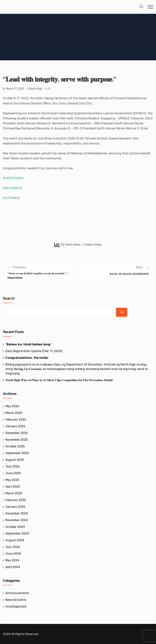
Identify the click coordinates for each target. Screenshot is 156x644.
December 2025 (17, 433)
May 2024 (12, 560)
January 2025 (15, 507)
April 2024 (13, 567)
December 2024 (17, 513)
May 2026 (12, 406)
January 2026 (15, 426)
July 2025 (13, 466)
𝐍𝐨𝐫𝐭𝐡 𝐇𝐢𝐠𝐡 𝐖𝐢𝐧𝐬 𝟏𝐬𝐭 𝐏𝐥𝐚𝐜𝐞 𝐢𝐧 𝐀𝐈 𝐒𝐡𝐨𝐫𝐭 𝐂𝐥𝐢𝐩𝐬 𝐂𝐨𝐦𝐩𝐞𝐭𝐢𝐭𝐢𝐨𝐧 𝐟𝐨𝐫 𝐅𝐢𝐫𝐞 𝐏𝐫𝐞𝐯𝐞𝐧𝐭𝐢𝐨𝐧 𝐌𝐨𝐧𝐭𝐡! (59, 380)
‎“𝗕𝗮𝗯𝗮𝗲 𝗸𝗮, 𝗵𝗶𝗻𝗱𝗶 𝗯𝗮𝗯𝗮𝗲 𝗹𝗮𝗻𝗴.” (29, 344)
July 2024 (13, 547)
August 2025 (15, 460)
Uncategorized (16, 606)
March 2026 (14, 413)
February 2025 (16, 500)
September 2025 (17, 453)
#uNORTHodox (13, 178)
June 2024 (13, 554)
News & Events (16, 600)
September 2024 (17, 534)
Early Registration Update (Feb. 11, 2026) (34, 351)
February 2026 (16, 420)
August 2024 (15, 540)
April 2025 (13, 487)
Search (9, 298)
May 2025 (12, 480)
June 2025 (13, 473)
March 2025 (14, 493)
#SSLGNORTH (13, 188)
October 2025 (15, 446)
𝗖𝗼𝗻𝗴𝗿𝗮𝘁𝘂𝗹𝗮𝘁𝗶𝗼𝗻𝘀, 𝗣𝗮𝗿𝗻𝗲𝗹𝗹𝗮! (27, 358)
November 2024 (17, 520)
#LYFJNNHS (11, 198)
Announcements (17, 593)
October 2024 (15, 527)
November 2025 (17, 440)
